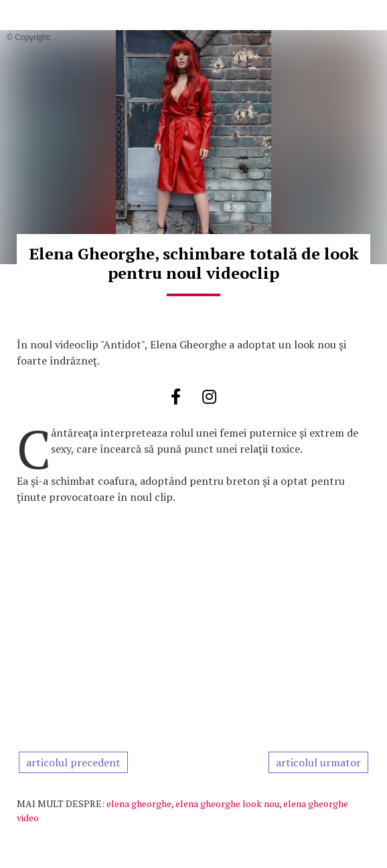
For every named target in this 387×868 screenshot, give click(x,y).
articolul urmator (318, 762)
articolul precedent (73, 762)
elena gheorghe (139, 803)
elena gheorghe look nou (227, 803)
